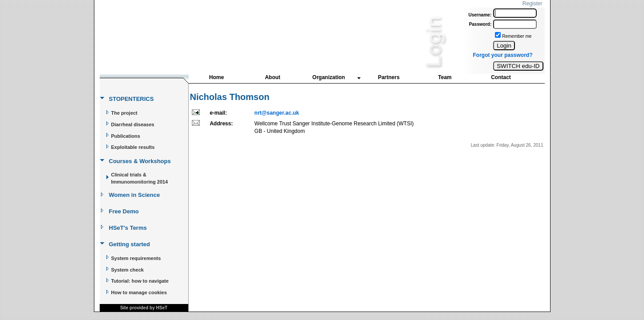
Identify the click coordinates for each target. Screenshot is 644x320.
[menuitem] (217, 78)
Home (217, 77)
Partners (389, 77)
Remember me (517, 36)
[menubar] (359, 79)
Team (445, 77)
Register (533, 4)
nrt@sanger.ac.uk (277, 113)
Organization (329, 77)
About (273, 77)
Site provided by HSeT (144, 308)
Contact (501, 77)
